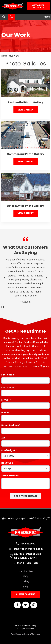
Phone (5, 413)
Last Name (8, 388)
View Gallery (26, 110)
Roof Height (8, 451)
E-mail (5, 400)
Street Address (10, 425)
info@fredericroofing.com (28, 549)
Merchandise (26, 571)
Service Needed (10, 476)
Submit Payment (26, 594)
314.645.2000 (28, 544)
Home (4, 56)
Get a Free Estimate (38, 6)
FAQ (26, 576)
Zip (3, 438)
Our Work (14, 56)
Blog (26, 587)
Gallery (26, 581)
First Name (8, 375)
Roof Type (7, 463)
